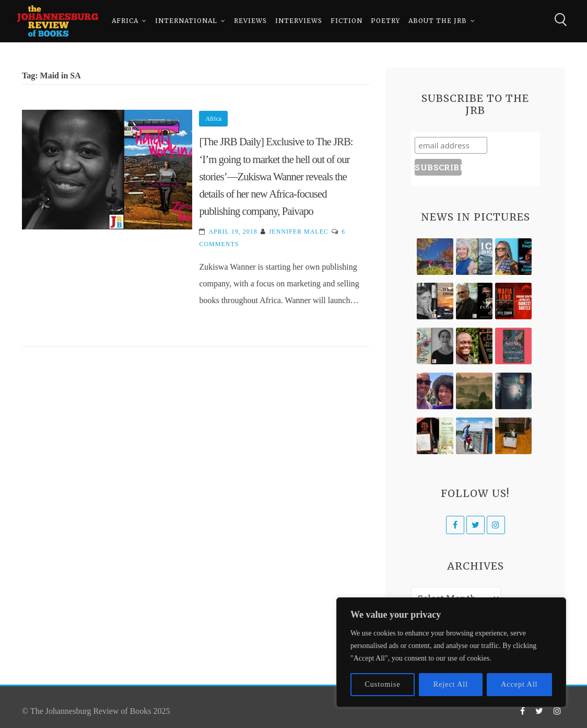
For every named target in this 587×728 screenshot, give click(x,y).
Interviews (299, 21)
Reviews (250, 21)
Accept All (519, 684)
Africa (125, 21)
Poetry (385, 21)
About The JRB (438, 21)
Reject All (451, 684)
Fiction (347, 21)
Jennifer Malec (299, 232)
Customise (383, 684)
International (186, 21)
